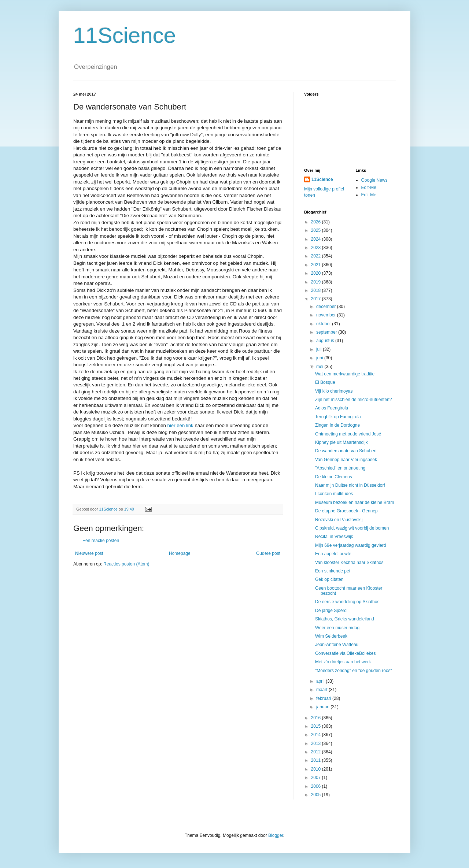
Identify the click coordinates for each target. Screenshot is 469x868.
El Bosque (325, 382)
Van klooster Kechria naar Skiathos (349, 563)
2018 (317, 290)
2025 (317, 230)
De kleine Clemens (334, 477)
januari (323, 707)
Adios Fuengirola (332, 408)
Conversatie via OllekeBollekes (345, 653)
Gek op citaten (329, 579)
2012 (317, 752)
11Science (125, 35)
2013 (317, 743)
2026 (317, 222)
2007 (317, 778)
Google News (374, 180)
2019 (317, 282)
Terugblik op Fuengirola (338, 417)
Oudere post (268, 553)
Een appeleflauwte (333, 554)
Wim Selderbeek (331, 636)
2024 (317, 239)
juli (320, 349)
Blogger (276, 835)
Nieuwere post (89, 553)
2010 (317, 769)
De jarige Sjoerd (331, 611)
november (327, 315)
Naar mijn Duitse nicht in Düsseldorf (350, 485)
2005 (317, 795)
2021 (317, 265)
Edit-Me (369, 188)
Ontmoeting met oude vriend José (348, 434)
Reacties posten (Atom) (126, 564)
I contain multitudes (334, 494)
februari (324, 698)
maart (322, 690)
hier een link (180, 425)
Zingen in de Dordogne (337, 425)
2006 (317, 786)
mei (320, 367)
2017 (317, 299)
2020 (317, 273)
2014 (317, 735)
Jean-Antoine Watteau (337, 645)
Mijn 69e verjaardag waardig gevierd (350, 545)
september (327, 332)
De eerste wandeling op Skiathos (347, 602)
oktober (324, 324)
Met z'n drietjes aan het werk (343, 662)
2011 (317, 760)
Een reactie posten (101, 541)
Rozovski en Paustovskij (339, 520)
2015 (317, 726)
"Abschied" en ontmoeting (340, 468)
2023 (317, 248)
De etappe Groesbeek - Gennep (346, 511)
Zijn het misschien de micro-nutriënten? (353, 400)
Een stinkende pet (333, 571)
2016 (317, 718)
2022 (317, 256)
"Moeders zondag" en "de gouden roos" (354, 671)
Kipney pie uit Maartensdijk (341, 442)
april (321, 681)
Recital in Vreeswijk (334, 537)
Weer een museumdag (337, 628)
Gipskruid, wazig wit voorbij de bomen (352, 528)
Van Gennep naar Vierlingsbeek (346, 460)
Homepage (180, 553)
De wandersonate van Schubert (346, 451)
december (327, 307)
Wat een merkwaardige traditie (345, 374)
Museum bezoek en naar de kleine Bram (354, 502)
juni (320, 358)
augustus (326, 341)
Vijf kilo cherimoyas (334, 391)
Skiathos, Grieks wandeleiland (345, 619)
